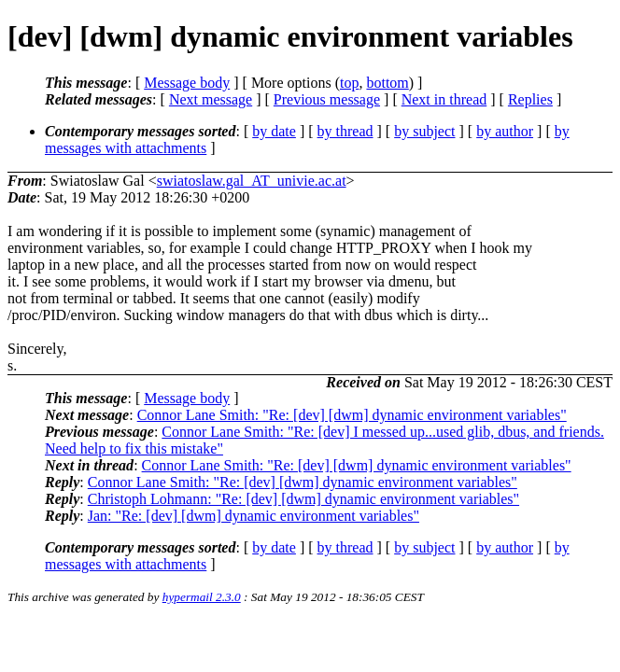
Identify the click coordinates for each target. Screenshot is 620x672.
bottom (387, 83)
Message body (187, 83)
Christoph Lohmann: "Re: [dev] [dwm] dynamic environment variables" (303, 499)
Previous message (327, 99)
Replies (530, 99)
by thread (345, 131)
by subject (424, 131)
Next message (211, 99)
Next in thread (444, 99)
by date (274, 131)
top (349, 83)
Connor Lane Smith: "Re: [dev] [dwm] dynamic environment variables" (352, 415)
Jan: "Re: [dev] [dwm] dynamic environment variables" (254, 516)
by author (505, 131)
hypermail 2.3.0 (202, 597)
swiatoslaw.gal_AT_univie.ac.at (252, 181)
